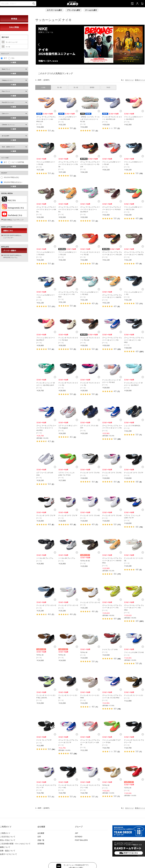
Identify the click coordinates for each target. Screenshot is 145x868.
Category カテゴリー (8, 80)
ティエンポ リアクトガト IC (46, 605)
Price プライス (6, 91)
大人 (13, 58)
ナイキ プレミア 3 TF (44, 740)
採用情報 (41, 844)
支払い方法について (8, 840)
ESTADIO (79, 837)
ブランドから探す (74, 10)
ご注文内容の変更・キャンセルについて (15, 844)
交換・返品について (8, 851)
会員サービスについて (8, 854)
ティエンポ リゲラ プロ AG (112, 515)
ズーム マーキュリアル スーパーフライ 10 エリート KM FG (46, 209)
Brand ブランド (6, 69)
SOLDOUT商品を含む (12, 177)
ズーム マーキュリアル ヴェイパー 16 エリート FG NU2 (68, 294)
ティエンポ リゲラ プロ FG (90, 473)
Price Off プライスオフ (8, 102)
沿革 (39, 837)
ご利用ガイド (5, 833)
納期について (5, 847)
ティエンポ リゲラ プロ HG (90, 515)
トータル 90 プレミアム (45, 558)
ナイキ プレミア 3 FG (110, 649)
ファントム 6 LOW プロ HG (134, 652)
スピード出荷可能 (18, 162)
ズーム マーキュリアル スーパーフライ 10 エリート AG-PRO (46, 428)
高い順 (59, 87)
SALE (108, 87)
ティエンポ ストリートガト (134, 695)
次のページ (129, 80)
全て (5, 58)
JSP (76, 833)
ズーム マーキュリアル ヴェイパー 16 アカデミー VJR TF (90, 742)
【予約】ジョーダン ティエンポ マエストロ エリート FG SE (90, 119)
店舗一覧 (41, 840)
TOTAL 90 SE (85, 561)
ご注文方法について (8, 837)
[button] (88, 62)
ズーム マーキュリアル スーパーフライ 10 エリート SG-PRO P (90, 209)
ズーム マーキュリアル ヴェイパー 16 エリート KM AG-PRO (112, 561)
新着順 (92, 87)
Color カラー (5, 114)
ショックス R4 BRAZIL (132, 426)
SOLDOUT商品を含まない (13, 182)
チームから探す (91, 10)
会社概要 (41, 833)
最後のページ (140, 80)
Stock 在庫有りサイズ (8, 147)
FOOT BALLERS (81, 840)
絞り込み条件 (6, 136)
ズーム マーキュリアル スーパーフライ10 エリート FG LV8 (90, 164)
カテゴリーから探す (54, 10)
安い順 (76, 87)
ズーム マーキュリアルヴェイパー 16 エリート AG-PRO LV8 (46, 119)
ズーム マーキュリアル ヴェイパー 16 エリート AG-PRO (134, 340)
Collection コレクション (8, 125)
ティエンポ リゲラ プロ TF (134, 473)
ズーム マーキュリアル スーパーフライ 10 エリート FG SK (68, 164)
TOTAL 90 (40, 655)
